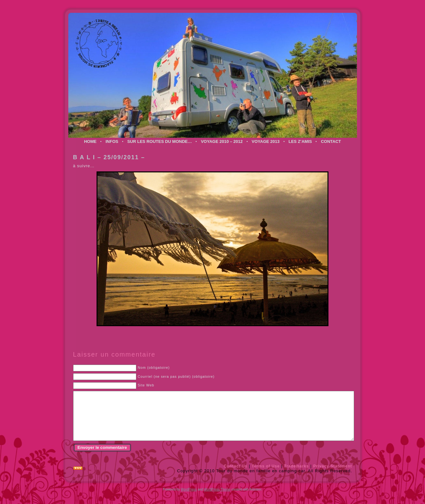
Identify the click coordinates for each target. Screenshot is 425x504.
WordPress (189, 499)
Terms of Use (266, 476)
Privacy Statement (332, 476)
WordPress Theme (217, 499)
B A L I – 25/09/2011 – (109, 157)
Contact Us (236, 476)
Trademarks (296, 476)
